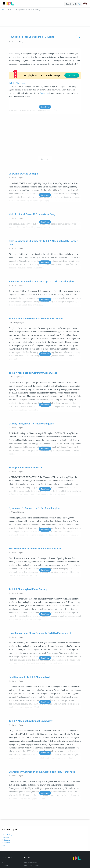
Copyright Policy (31, 843)
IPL (3, 10)
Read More (45, 176)
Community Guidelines (33, 846)
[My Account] (86, 4)
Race (3, 826)
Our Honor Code (31, 849)
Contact (5, 846)
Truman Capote (7, 829)
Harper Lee (58, 74)
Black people (6, 821)
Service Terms (30, 855)
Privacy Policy (30, 852)
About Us (5, 843)
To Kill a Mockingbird (8, 816)
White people (6, 824)
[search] (80, 4)
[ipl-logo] (10, 5)
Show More (45, 88)
